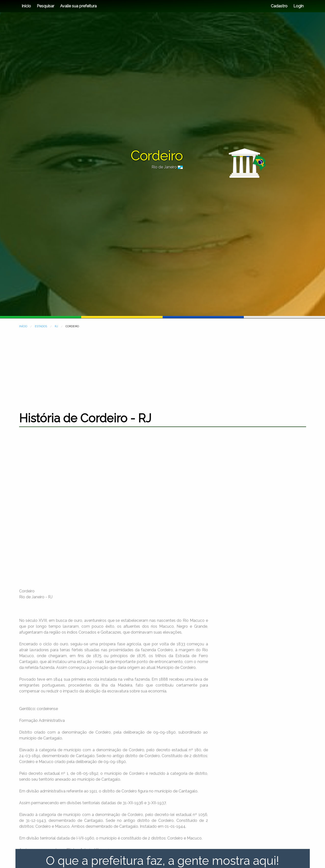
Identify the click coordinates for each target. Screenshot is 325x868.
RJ (56, 326)
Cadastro (279, 6)
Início (26, 6)
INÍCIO (23, 326)
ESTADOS (41, 326)
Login (298, 6)
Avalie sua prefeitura (78, 6)
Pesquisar (45, 6)
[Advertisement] (163, 367)
